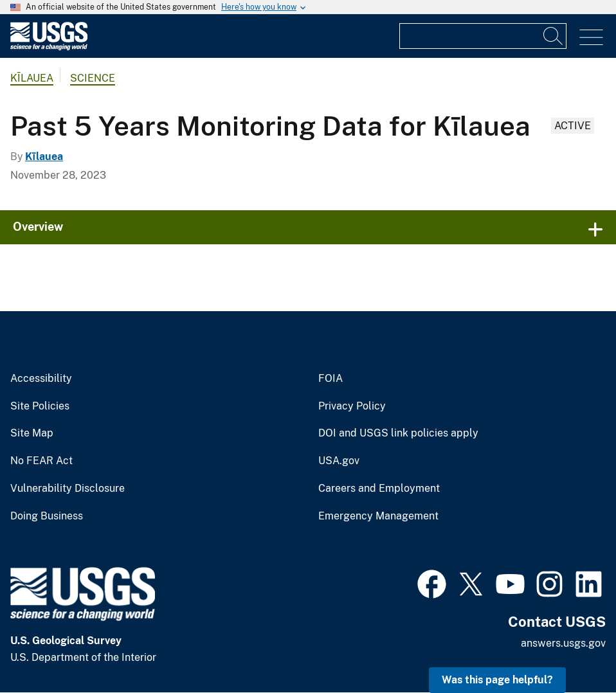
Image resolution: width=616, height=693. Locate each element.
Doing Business (47, 516)
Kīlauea (32, 78)
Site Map (32, 433)
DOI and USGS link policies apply (398, 433)
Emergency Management (378, 516)
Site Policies (40, 406)
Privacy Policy (352, 406)
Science (93, 78)
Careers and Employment (379, 489)
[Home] (49, 47)
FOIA (331, 379)
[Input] (483, 36)
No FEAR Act (41, 461)
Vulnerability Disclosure (68, 489)
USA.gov (339, 461)
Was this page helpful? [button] (497, 680)
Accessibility (41, 379)
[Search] (554, 36)
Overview (38, 227)
